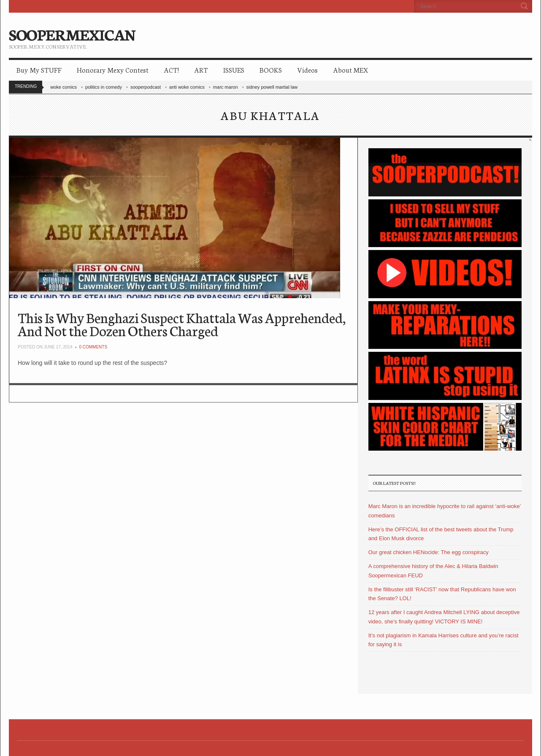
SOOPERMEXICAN (72, 34)
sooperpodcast (146, 87)
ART (201, 69)
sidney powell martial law (272, 87)
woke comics (64, 87)
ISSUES (234, 69)
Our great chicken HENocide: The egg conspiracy (429, 552)
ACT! (171, 69)
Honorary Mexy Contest (113, 69)
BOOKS (271, 69)
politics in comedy (104, 87)
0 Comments (93, 347)
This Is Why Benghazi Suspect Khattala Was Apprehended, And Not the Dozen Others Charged (182, 324)
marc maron (226, 87)
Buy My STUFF (39, 69)
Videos (307, 69)
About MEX (350, 69)
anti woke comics (187, 87)
